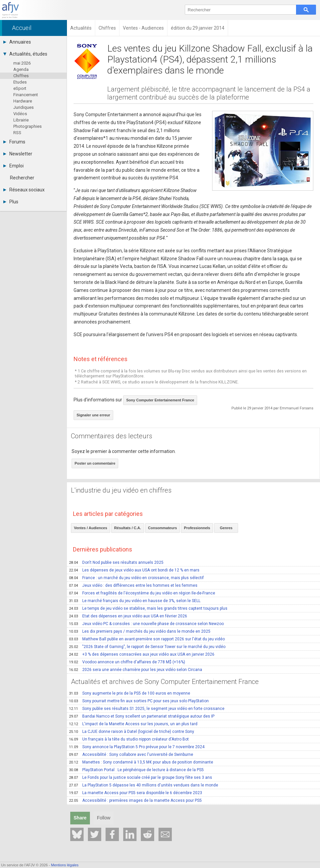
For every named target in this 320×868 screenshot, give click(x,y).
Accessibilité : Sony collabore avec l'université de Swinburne (131, 755)
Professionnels (197, 528)
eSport (20, 88)
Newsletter (18, 154)
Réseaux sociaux (24, 190)
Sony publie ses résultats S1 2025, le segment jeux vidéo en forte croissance (147, 709)
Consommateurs (163, 528)
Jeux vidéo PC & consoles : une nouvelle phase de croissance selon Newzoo (146, 624)
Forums (14, 142)
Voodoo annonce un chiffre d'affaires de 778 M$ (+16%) (127, 662)
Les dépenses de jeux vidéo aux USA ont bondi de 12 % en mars (134, 570)
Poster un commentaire (95, 463)
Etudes (20, 82)
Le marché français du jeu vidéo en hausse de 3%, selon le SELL (135, 601)
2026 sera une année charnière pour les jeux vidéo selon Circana (136, 670)
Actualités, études (25, 54)
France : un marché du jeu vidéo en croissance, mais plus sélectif (136, 578)
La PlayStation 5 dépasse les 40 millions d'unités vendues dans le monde (144, 785)
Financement (26, 95)
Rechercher (22, 178)
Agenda (21, 69)
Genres (226, 528)
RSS (17, 133)
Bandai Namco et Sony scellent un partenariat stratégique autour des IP (142, 716)
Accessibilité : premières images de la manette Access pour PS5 (135, 800)
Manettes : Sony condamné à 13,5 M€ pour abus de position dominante (141, 762)
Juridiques (23, 107)
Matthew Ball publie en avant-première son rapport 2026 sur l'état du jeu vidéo (147, 639)
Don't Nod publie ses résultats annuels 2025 (116, 562)
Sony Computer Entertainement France (160, 400)
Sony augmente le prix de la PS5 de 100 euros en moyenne (130, 693)
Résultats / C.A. (128, 528)
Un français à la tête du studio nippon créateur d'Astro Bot (129, 739)
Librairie (21, 120)
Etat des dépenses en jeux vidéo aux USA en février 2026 (128, 616)
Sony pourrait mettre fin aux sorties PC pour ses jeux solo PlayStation (139, 701)
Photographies (27, 126)
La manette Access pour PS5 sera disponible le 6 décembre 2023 (136, 793)
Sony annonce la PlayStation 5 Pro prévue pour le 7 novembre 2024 (137, 747)
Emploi (13, 166)
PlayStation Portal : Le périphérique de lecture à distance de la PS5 (136, 770)
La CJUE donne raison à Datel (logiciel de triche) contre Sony (132, 732)
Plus (11, 202)
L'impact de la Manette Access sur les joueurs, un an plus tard (133, 724)
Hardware (23, 101)
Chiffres (21, 76)
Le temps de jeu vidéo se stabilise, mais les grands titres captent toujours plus (148, 608)
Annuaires (17, 42)
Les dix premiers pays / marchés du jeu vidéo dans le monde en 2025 (140, 631)
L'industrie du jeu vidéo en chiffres (121, 490)
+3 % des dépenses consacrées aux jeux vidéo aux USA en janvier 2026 (142, 654)
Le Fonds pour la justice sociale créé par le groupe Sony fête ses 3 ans (141, 777)
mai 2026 (22, 63)
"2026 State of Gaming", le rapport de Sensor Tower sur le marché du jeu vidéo (147, 647)
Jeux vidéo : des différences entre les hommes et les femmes (133, 585)
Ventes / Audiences (91, 528)
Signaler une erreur (93, 415)
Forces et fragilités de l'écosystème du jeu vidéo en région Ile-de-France (142, 593)
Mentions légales (65, 865)
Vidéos (20, 114)
